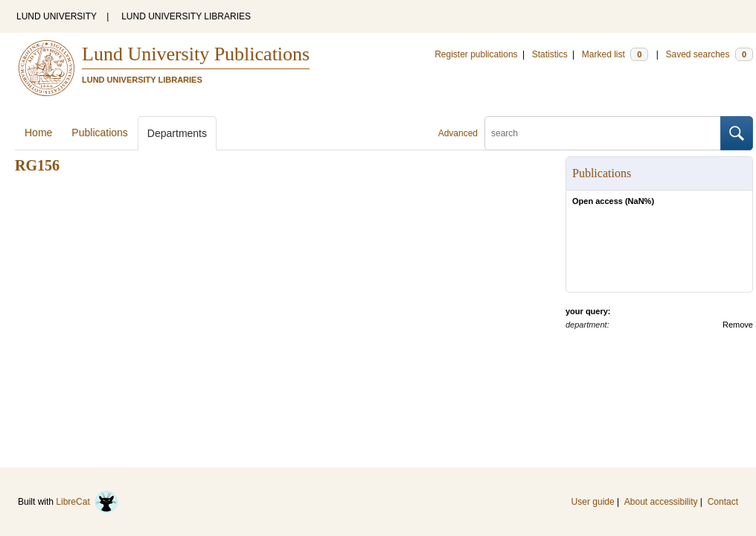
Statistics (550, 54)
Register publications (476, 54)
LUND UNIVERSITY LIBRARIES (186, 16)
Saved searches (709, 54)
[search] (603, 133)
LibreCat (87, 502)
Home (38, 133)
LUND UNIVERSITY (57, 16)
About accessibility (661, 502)
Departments (177, 133)
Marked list (615, 54)
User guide (593, 502)
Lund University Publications (196, 54)
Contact (723, 502)
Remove (738, 325)
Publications (100, 133)
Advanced (458, 133)
